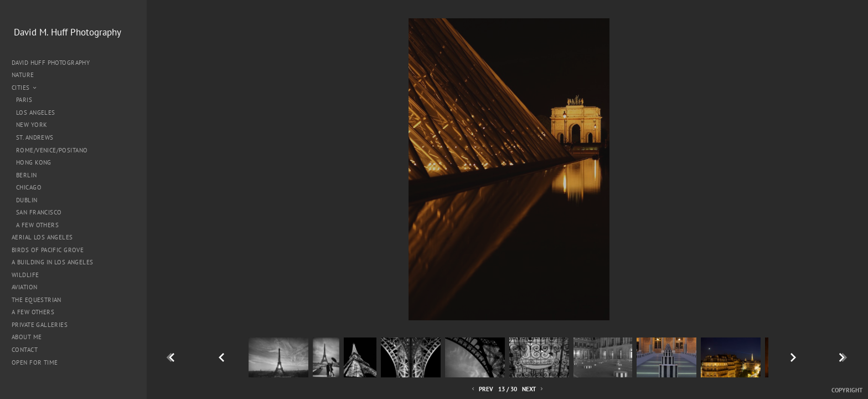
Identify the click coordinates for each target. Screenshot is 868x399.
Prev (482, 389)
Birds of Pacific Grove (48, 250)
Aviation (24, 287)
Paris (24, 100)
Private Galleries (40, 325)
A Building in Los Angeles (53, 262)
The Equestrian (37, 300)
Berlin (27, 175)
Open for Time (35, 362)
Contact (25, 350)
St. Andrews (35, 137)
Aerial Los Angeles (42, 237)
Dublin (27, 200)
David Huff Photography (51, 63)
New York (32, 125)
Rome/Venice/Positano (52, 150)
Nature (27, 75)
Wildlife (25, 275)
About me (27, 337)
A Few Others (37, 225)
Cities (25, 88)
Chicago (29, 187)
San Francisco (39, 212)
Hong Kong (34, 162)
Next (533, 389)
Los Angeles (36, 112)
